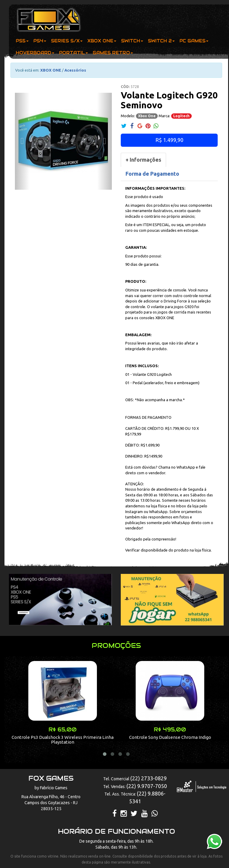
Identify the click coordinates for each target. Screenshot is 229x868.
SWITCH (132, 41)
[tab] (143, 160)
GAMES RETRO (113, 53)
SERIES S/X (67, 41)
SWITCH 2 (161, 41)
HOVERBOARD (35, 53)
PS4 (40, 41)
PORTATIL (74, 53)
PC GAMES (194, 41)
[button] (22, 141)
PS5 (22, 41)
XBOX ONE (102, 41)
